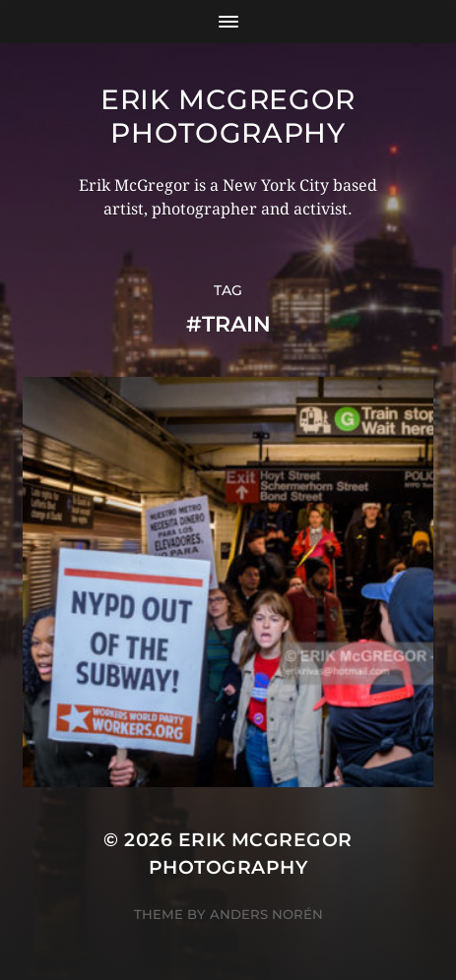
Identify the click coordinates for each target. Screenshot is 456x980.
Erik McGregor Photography (228, 116)
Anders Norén (266, 914)
